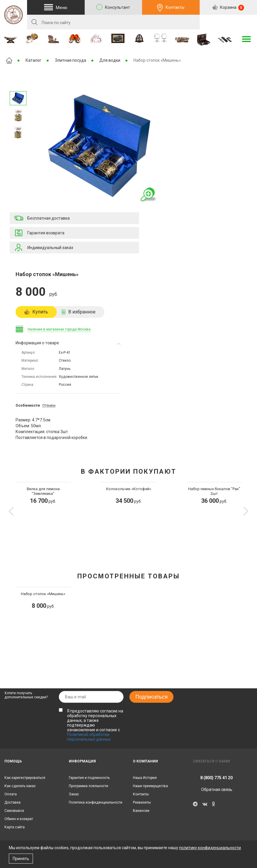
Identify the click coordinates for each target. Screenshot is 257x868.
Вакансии (141, 811)
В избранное (82, 312)
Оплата (11, 794)
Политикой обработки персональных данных (89, 737)
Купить (40, 312)
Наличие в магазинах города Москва (59, 329)
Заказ (74, 794)
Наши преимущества (150, 786)
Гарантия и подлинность (89, 778)
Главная (9, 60)
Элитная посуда (70, 60)
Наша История (145, 778)
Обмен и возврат (19, 819)
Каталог (34, 60)
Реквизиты (142, 802)
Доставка (12, 802)
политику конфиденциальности (210, 848)
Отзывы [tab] (49, 405)
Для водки (110, 60)
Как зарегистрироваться (25, 778)
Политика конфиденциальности (96, 802)
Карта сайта (15, 827)
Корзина (232, 8)
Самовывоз (14, 811)
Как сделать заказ (20, 786)
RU (228, 22)
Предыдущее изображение (18, 147)
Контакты (175, 7)
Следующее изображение (18, 84)
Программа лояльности (89, 786)
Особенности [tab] (28, 405)
